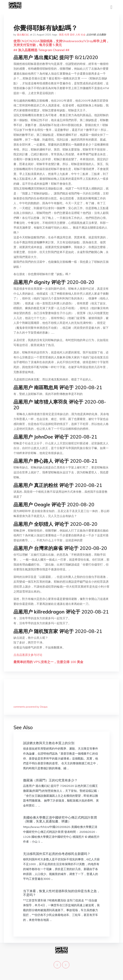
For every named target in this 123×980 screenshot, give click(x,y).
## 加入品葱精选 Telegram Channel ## (41, 50)
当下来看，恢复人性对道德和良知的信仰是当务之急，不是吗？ (61, 893)
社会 (83, 35)
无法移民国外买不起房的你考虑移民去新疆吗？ (57, 854)
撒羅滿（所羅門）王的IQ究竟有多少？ (50, 780)
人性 (78, 35)
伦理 (67, 35)
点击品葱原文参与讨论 (28, 655)
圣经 (72, 35)
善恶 (61, 35)
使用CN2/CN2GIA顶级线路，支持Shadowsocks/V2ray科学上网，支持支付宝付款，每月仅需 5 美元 (61, 43)
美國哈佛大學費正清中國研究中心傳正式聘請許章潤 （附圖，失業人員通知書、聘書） (61, 819)
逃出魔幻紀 (23, 35)
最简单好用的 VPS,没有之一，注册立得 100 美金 (48, 662)
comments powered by (31, 707)
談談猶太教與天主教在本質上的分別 (49, 743)
